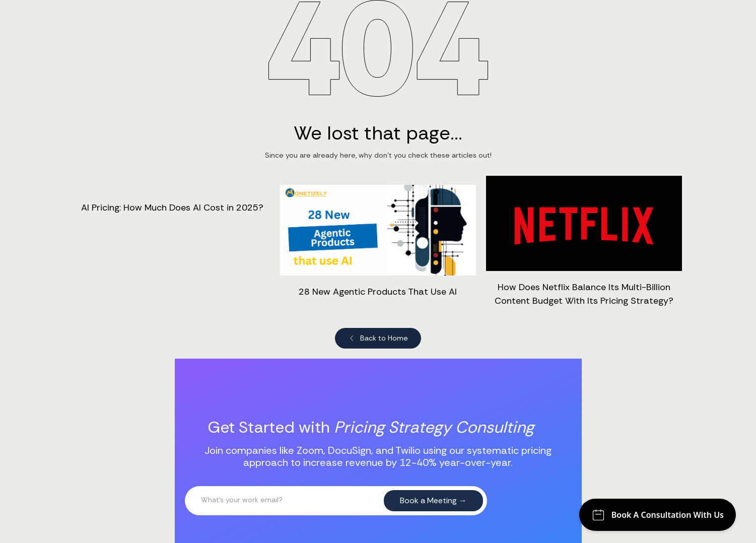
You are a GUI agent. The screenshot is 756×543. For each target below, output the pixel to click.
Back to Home (384, 338)
